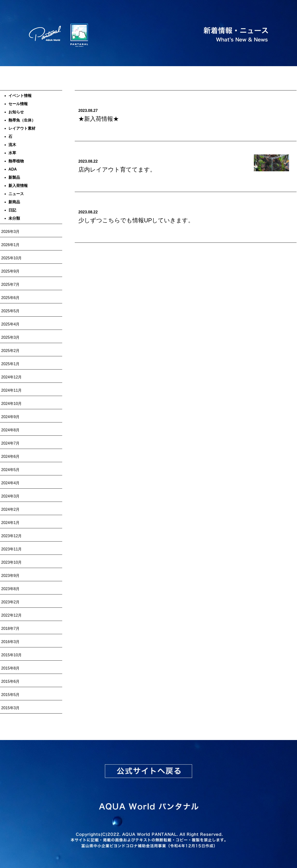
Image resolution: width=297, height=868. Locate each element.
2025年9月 (10, 271)
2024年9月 (10, 417)
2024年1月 (10, 523)
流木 (12, 145)
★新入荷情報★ (99, 119)
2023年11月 (11, 549)
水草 (12, 153)
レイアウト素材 (22, 128)
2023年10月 (11, 562)
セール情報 (18, 104)
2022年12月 (11, 615)
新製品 (14, 177)
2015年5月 (10, 695)
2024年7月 (10, 443)
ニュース (16, 194)
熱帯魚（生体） (22, 120)
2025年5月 (10, 311)
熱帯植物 (16, 161)
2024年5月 (10, 470)
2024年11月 (11, 390)
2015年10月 (11, 655)
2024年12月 (11, 377)
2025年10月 (11, 258)
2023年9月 (10, 576)
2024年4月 (10, 483)
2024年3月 (10, 496)
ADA (13, 169)
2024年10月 (11, 404)
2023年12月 (11, 536)
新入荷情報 (18, 186)
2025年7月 (10, 284)
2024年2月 (10, 509)
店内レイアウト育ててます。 (117, 169)
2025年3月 (10, 337)
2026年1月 (10, 245)
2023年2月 (10, 602)
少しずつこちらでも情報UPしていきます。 (136, 220)
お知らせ (16, 112)
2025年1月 (10, 364)
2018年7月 (10, 629)
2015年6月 (10, 681)
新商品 (14, 202)
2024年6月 (10, 456)
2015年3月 (10, 708)
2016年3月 (10, 642)
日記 (12, 210)
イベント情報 (20, 96)
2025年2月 (10, 351)
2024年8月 (10, 430)
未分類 (14, 218)
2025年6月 (10, 298)
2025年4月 (10, 324)
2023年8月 (10, 589)
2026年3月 (10, 232)
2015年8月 (10, 668)
